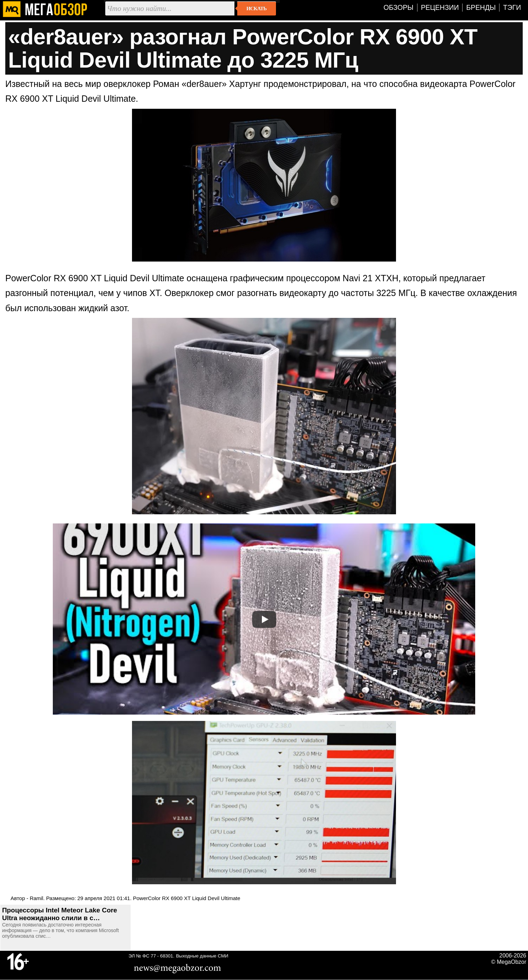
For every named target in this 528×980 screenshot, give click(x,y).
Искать (256, 8)
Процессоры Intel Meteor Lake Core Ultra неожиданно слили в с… (60, 914)
